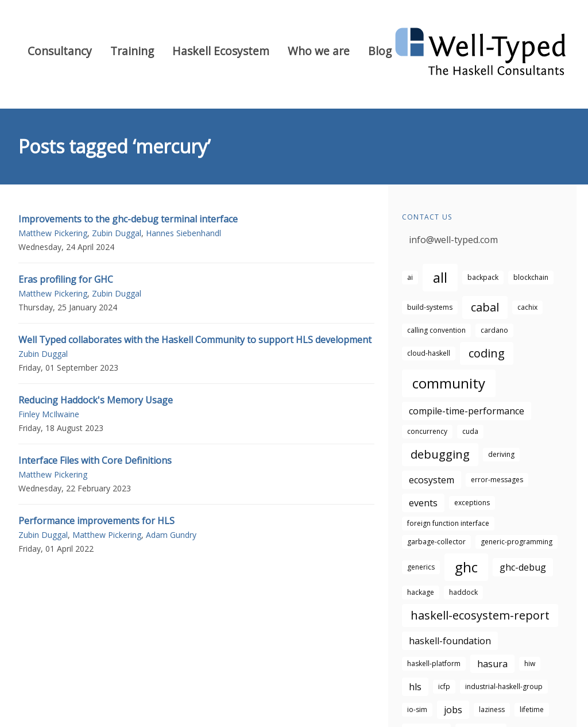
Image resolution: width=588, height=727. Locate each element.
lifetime (532, 709)
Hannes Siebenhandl (183, 233)
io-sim (417, 709)
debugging (440, 454)
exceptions (472, 503)
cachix (527, 307)
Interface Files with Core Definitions (95, 460)
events (423, 503)
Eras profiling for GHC (66, 279)
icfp (444, 686)
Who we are (319, 51)
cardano (494, 330)
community (449, 383)
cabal (485, 307)
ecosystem (432, 480)
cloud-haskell (429, 353)
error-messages (497, 480)
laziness (492, 709)
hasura (492, 664)
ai (410, 277)
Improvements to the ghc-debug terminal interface (128, 219)
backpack (483, 277)
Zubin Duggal (117, 233)
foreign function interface (448, 523)
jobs (453, 710)
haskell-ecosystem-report (480, 615)
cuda (470, 431)
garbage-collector (436, 542)
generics (421, 567)
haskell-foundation (450, 641)
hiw (530, 663)
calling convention (436, 330)
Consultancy (60, 51)
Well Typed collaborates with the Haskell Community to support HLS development (195, 340)
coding (487, 353)
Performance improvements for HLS (96, 521)
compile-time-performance (467, 411)
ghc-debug (523, 567)
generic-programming (517, 542)
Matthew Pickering (53, 233)
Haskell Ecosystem (221, 51)
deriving (501, 454)
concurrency (427, 431)
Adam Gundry (171, 535)
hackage (421, 592)
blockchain (531, 277)
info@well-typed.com (453, 240)
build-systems (430, 307)
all (440, 277)
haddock (463, 592)
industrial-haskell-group (504, 686)
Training (132, 51)
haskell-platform (434, 663)
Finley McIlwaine (49, 414)
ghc (466, 567)
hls (415, 687)
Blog (380, 51)
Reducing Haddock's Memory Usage (96, 400)
